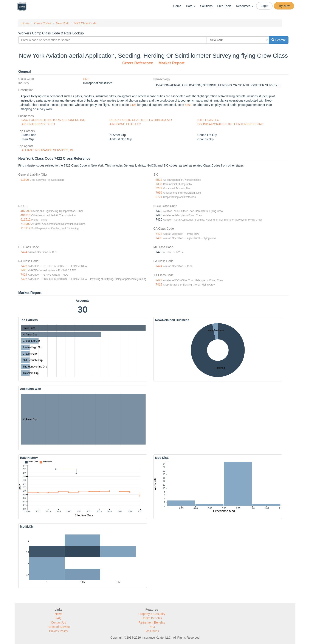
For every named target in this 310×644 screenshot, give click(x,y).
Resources (245, 6)
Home (177, 6)
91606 (25, 180)
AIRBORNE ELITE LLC (125, 124)
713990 (26, 224)
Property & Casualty (152, 614)
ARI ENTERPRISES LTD (38, 124)
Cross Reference (138, 63)
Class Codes (43, 23)
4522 (159, 180)
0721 (159, 197)
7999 (159, 193)
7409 (159, 238)
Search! (279, 40)
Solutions (206, 6)
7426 (24, 266)
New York (62, 23)
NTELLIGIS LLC (208, 120)
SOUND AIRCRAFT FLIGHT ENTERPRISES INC (231, 124)
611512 (26, 219)
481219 (26, 215)
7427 (24, 279)
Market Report (171, 63)
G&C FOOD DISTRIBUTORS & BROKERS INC (53, 120)
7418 (159, 284)
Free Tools (224, 6)
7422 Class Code (85, 23)
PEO (152, 627)
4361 (188, 105)
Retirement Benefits (152, 622)
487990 (26, 211)
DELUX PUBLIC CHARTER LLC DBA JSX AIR (141, 120)
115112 (26, 228)
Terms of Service (59, 627)
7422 (86, 79)
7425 (24, 270)
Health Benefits (152, 618)
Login (264, 6)
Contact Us (58, 622)
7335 (159, 184)
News (58, 614)
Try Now (284, 6)
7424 (159, 234)
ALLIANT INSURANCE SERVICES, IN (47, 150)
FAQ (59, 618)
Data (191, 6)
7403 (133, 105)
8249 (159, 188)
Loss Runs (152, 631)
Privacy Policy (58, 631)
